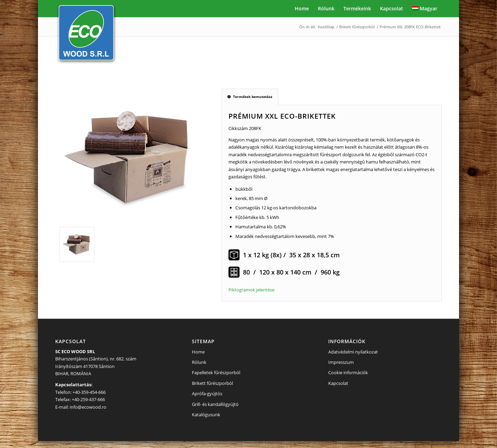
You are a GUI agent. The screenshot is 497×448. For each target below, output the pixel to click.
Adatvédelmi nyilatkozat (353, 352)
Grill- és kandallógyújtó (215, 404)
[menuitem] (302, 9)
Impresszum (341, 362)
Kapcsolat (338, 383)
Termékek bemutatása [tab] (250, 97)
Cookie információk (348, 372)
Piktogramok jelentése (251, 290)
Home (198, 352)
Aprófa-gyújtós (207, 394)
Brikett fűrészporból (212, 383)
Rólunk (199, 362)
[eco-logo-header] (86, 35)
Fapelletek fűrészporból (216, 372)
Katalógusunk (206, 415)
